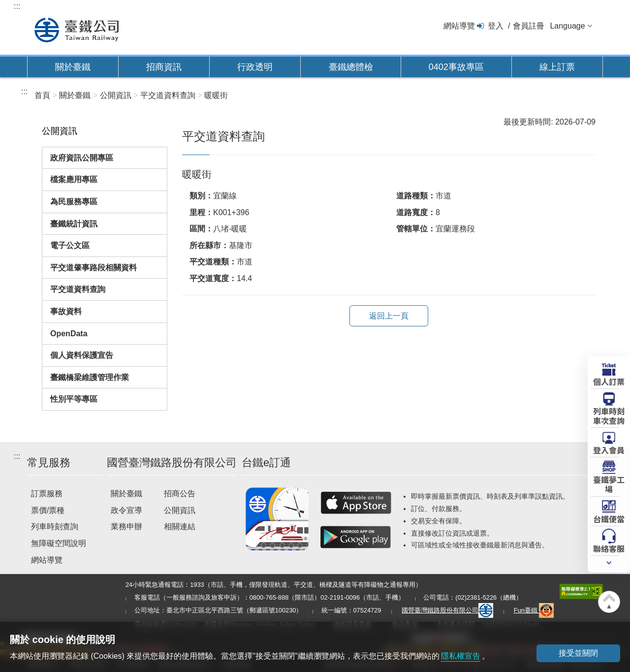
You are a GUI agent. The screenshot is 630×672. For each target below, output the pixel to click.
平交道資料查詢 (78, 289)
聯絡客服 (609, 548)
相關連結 (180, 527)
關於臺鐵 (73, 67)
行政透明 (255, 67)
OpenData (69, 334)
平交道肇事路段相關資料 (94, 268)
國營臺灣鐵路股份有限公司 (447, 610)
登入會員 (609, 449)
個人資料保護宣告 (82, 355)
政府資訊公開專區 (82, 158)
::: (17, 6)
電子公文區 (70, 245)
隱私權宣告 (461, 656)
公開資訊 (180, 510)
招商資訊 (164, 67)
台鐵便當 (609, 518)
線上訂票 (557, 67)
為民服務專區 (74, 202)
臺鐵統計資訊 (74, 224)
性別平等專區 (74, 399)
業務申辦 (126, 527)
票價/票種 (48, 510)
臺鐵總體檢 (351, 67)
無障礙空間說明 (59, 543)
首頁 (42, 95)
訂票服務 (47, 494)
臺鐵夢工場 (609, 484)
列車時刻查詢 (55, 527)
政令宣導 (126, 510)
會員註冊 (529, 26)
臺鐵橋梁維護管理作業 (90, 377)
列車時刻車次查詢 (609, 415)
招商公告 (180, 494)
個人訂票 (609, 381)
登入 (496, 26)
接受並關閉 (578, 653)
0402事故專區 (456, 67)
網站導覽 (459, 26)
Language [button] (567, 26)
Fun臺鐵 (534, 610)
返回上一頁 (389, 316)
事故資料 (66, 311)
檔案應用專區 (74, 179)
